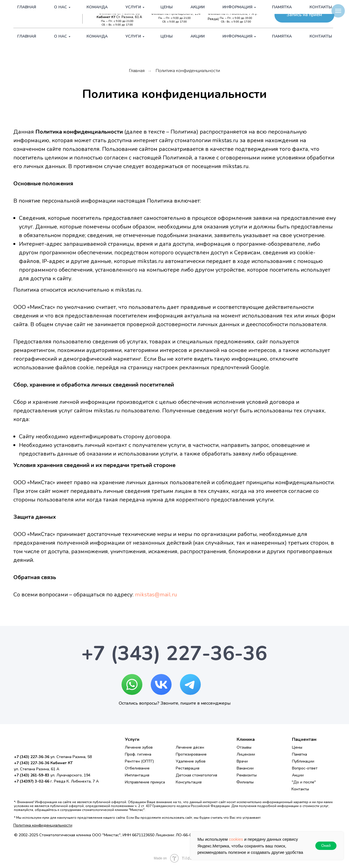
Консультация (189, 782)
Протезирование (191, 754)
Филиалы (245, 782)
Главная (27, 36)
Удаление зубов (191, 761)
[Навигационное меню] (338, 11)
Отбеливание (137, 768)
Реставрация (188, 768)
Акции (198, 36)
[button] (304, 15)
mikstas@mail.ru (156, 595)
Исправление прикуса (145, 782)
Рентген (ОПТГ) (139, 761)
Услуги (133, 36)
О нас (60, 36)
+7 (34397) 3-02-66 (239, 9)
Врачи (242, 761)
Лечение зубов (139, 747)
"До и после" (304, 782)
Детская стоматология (196, 775)
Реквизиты (247, 775)
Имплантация (137, 775)
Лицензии (246, 754)
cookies (236, 839)
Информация (237, 36)
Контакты (321, 36)
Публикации (303, 761)
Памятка (282, 36)
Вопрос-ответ (305, 768)
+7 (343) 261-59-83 (179, 9)
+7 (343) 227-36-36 (118, 9)
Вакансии (245, 768)
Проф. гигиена (138, 754)
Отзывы (244, 747)
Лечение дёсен (190, 747)
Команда (97, 36)
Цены (167, 36)
